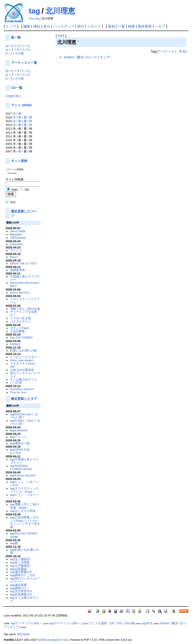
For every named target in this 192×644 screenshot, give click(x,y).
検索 (131, 26)
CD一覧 (17, 88)
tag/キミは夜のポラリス (24, 599)
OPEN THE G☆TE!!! (23, 263)
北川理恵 (60, 11)
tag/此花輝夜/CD (21, 594)
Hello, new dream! (22, 360)
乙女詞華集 (17, 331)
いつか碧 (16, 382)
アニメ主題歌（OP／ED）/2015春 (112, 623)
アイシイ (16, 250)
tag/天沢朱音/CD (21, 591)
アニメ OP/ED (21, 105)
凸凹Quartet (18, 238)
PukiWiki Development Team (53, 640)
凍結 (37, 26)
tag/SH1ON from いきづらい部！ (24, 416)
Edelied (15, 344)
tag (34, 11)
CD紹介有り (14, 96)
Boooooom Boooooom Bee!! (24, 284)
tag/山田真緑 (18, 569)
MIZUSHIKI (24, 634)
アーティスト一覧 (24, 63)
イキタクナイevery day (23, 365)
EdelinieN (16, 244)
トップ (11, 26)
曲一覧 (16, 37)
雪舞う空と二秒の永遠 (25, 309)
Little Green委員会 (22, 370)
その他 (19, 53)
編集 (27, 26)
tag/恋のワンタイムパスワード (24, 580)
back (61, 35)
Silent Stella (18, 231)
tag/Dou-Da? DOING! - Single (25, 535)
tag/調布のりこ (20, 588)
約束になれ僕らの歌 (23, 350)
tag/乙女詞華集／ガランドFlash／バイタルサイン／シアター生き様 (25, 522)
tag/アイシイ (18, 437)
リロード (94, 26)
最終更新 (145, 26)
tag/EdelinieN (19, 430)
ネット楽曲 (19, 161)
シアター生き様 (20, 318)
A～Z (9, 53)
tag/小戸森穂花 (20, 566)
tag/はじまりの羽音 (23, 511)
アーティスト (167, 51)
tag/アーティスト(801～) (27, 623)
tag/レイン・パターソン (24, 496)
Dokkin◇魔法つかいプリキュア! (87, 57)
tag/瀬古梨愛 (18, 585)
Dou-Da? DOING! (21, 337)
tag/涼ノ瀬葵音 (20, 559)
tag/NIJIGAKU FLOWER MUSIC (21, 467)
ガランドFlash (20, 328)
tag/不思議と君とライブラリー (24, 461)
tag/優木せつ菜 (20, 443)
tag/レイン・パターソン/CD (24, 483)
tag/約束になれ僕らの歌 (24, 551)
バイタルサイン (20, 321)
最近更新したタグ (24, 399)
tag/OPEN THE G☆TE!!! (20, 451)
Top (31, 19)
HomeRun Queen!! (22, 389)
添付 (80, 26)
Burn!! (14, 257)
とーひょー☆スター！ (25, 357)
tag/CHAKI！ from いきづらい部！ (25, 422)
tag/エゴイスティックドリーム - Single (24, 490)
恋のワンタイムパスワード (25, 375)
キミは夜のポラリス (23, 379)
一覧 (121, 26)
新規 (111, 26)
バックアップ (64, 26)
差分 (47, 26)
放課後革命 (17, 270)
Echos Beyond (19, 292)
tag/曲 (14, 543)
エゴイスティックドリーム (25, 300)
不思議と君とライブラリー (25, 278)
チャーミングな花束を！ (23, 313)
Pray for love (18, 392)
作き (182, 51)
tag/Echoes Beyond (23, 475)
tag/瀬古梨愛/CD (21, 572)
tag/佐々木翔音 (20, 562)
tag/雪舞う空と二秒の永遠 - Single (24, 506)
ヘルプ (160, 26)
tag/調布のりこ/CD (22, 575)
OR (27, 190)
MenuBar (16, 234)
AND (15, 190)
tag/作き (147, 623)
